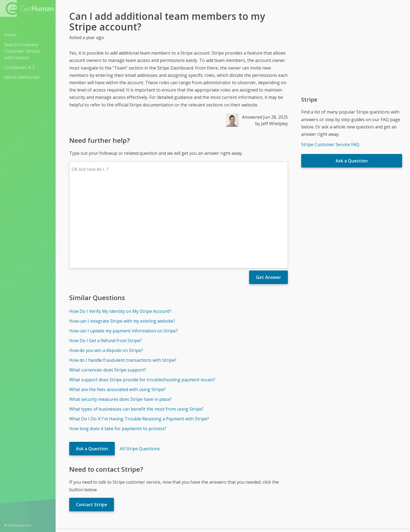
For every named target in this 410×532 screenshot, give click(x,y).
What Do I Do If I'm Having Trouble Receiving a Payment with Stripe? (139, 339)
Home (10, 35)
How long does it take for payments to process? (118, 349)
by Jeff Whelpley (271, 124)
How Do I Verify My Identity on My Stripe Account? (120, 231)
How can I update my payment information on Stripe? (123, 251)
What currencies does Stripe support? (108, 290)
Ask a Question (92, 369)
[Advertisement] (352, 49)
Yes (244, 468)
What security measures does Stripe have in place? (120, 319)
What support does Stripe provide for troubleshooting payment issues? (142, 300)
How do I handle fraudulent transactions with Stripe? (123, 280)
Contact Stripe (92, 425)
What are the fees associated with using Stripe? (117, 310)
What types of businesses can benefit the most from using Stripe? (136, 329)
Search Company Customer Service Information (22, 51)
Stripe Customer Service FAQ (330, 144)
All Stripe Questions (140, 369)
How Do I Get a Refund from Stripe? (105, 261)
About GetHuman (22, 77)
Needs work (265, 468)
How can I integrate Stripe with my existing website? (122, 241)
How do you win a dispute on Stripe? (106, 270)
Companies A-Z (20, 67)
